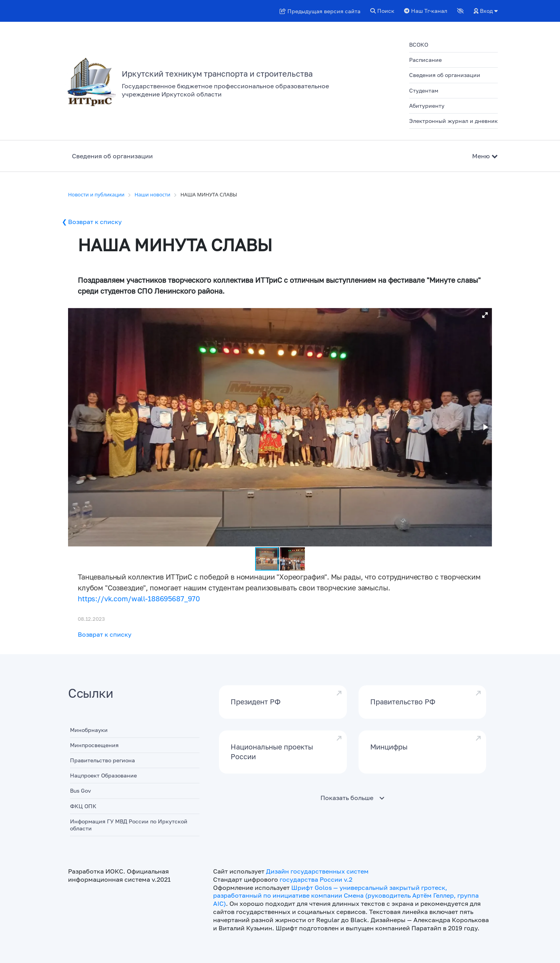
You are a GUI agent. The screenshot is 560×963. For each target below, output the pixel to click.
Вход (486, 11)
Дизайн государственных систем (317, 871)
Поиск (382, 11)
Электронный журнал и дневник (453, 121)
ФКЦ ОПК (83, 806)
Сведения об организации (445, 75)
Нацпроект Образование (103, 775)
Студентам (424, 90)
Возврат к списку (95, 222)
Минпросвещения (94, 745)
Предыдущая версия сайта (320, 11)
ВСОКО (419, 45)
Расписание (425, 60)
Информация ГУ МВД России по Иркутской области (129, 825)
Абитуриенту (427, 106)
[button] (485, 315)
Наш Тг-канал (426, 11)
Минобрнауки (89, 730)
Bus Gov (80, 791)
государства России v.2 (316, 879)
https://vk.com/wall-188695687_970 (139, 599)
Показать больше (347, 798)
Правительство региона (102, 760)
